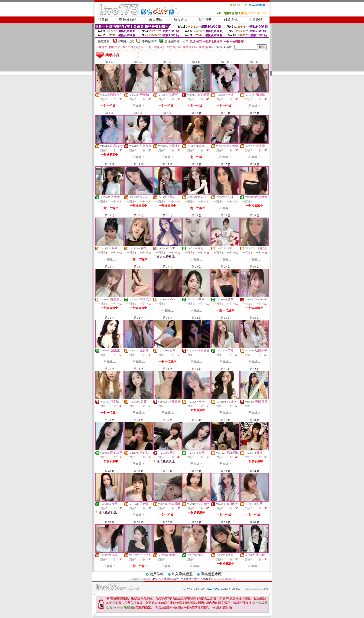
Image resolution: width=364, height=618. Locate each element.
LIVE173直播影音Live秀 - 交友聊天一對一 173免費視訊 (182, 579)
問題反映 (256, 20)
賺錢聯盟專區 (211, 574)
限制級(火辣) (126, 41)
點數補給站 (128, 20)
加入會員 (181, 20)
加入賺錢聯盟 (182, 574)
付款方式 (231, 20)
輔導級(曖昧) (149, 41)
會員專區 (156, 20)
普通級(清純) (173, 41)
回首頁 (103, 20)
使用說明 (206, 20)
